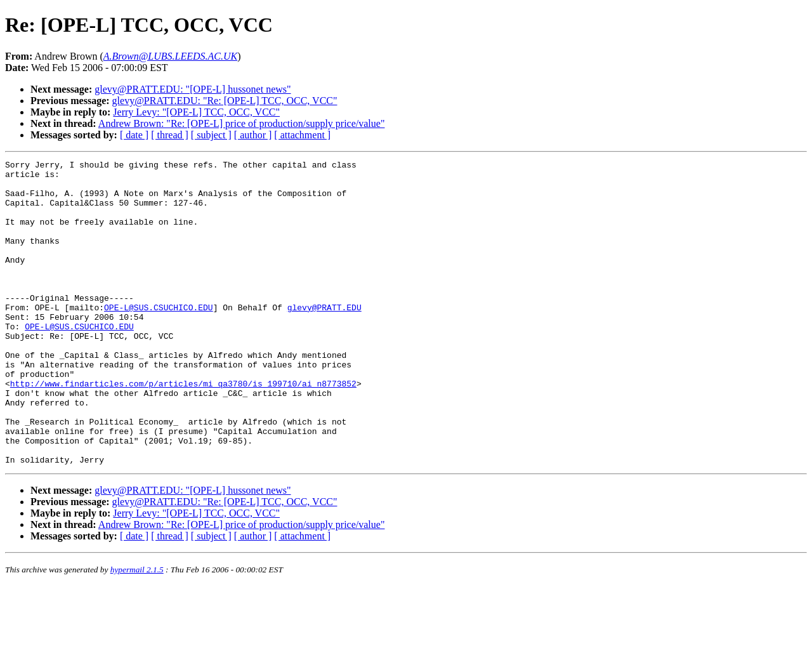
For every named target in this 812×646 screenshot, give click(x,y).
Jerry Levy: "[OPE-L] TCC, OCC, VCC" (196, 112)
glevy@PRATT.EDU (324, 338)
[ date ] (134, 135)
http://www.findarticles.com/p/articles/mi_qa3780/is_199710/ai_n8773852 (183, 429)
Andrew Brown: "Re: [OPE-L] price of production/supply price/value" (242, 123)
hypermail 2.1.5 (137, 630)
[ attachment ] (302, 135)
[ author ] (253, 135)
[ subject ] (211, 135)
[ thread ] (170, 135)
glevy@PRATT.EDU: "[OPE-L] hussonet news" (193, 89)
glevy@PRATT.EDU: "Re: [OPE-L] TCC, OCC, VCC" (225, 101)
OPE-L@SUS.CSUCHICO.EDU (159, 338)
